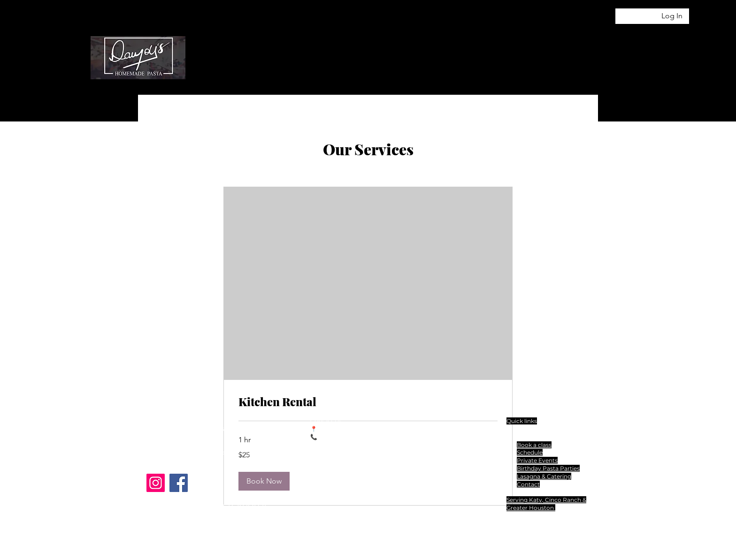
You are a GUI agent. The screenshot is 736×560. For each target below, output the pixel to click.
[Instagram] (156, 483)
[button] (635, 41)
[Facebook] (179, 483)
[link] (368, 402)
